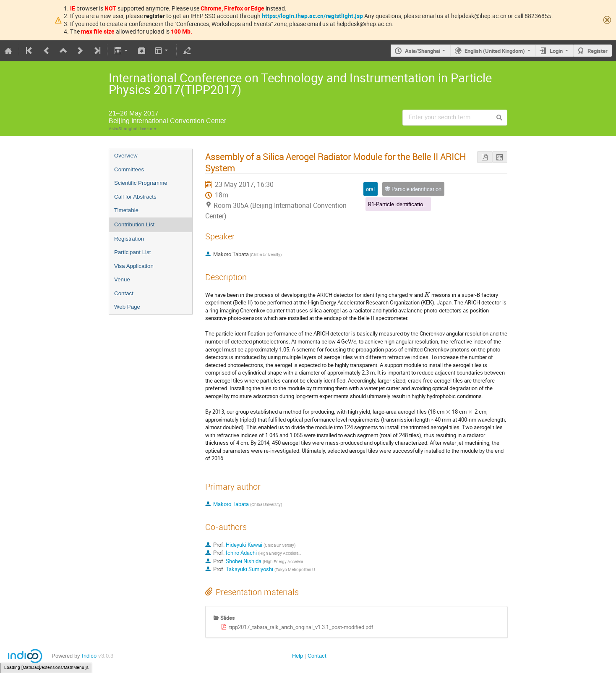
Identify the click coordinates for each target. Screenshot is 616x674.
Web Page (127, 307)
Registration (129, 239)
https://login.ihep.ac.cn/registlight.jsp (312, 16)
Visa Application (134, 266)
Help (298, 656)
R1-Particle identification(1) (400, 204)
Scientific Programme (141, 183)
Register (598, 51)
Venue (122, 279)
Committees (129, 169)
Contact (124, 293)
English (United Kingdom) (495, 51)
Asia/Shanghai (423, 51)
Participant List (132, 252)
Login (556, 51)
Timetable (126, 210)
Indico (89, 656)
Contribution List (134, 224)
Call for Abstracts (135, 197)
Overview (126, 156)
